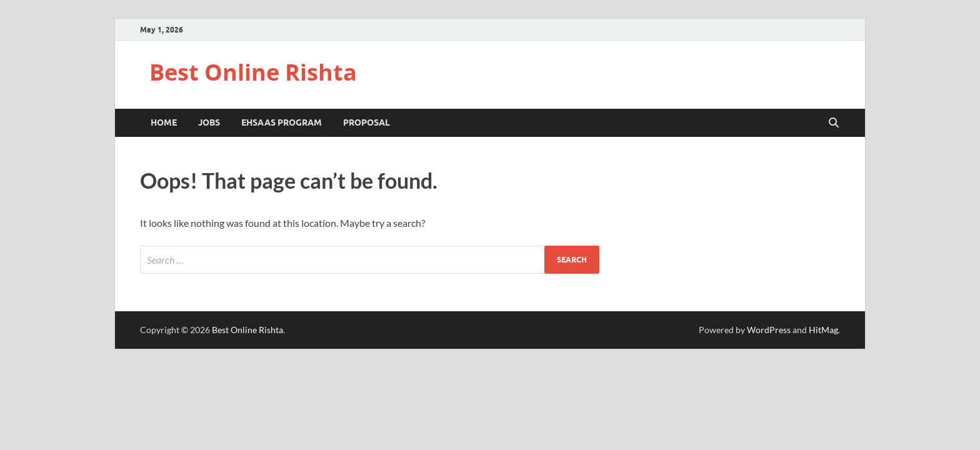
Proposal (367, 122)
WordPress (769, 330)
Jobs (209, 122)
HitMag (823, 330)
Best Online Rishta (253, 72)
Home (164, 122)
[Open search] (834, 123)
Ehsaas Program (282, 122)
